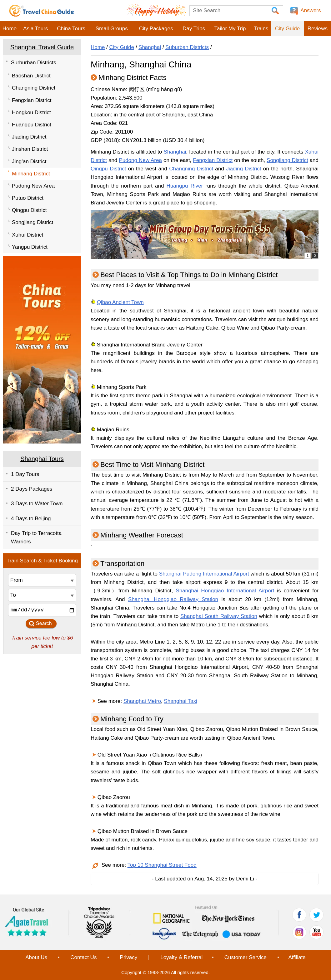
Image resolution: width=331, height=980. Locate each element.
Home (10, 29)
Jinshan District (30, 149)
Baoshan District (31, 76)
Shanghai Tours (42, 459)
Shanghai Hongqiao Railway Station (173, 599)
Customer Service (246, 957)
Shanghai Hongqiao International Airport (225, 591)
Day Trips (194, 29)
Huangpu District (32, 125)
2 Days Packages (32, 489)
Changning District (34, 88)
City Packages (156, 29)
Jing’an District (29, 162)
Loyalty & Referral (181, 957)
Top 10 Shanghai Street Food (162, 865)
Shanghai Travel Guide (42, 47)
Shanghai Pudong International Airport (205, 574)
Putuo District (28, 198)
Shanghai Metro (142, 701)
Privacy (129, 957)
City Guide (287, 29)
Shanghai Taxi (181, 701)
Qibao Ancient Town (120, 302)
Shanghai (150, 47)
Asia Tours (35, 29)
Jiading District (29, 137)
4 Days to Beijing (31, 519)
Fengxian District (32, 100)
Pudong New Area (33, 186)
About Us (36, 957)
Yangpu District (30, 247)
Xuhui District (28, 235)
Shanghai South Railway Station (219, 616)
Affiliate (297, 957)
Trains (261, 29)
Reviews (318, 29)
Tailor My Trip (230, 29)
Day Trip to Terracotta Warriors (36, 537)
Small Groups (112, 29)
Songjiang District (33, 222)
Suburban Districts (187, 47)
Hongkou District (31, 113)
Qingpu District (29, 210)
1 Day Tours (25, 474)
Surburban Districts (34, 63)
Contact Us (83, 957)
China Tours (71, 29)
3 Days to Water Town (37, 504)
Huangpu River (185, 186)
